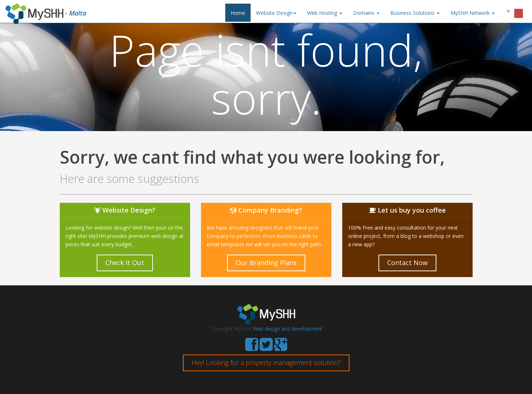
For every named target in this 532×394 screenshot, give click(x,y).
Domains (366, 13)
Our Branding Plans (266, 263)
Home (238, 13)
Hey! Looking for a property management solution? (266, 362)
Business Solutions (415, 13)
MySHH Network (473, 13)
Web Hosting (325, 13)
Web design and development (288, 329)
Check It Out (125, 263)
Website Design (276, 13)
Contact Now (407, 263)
